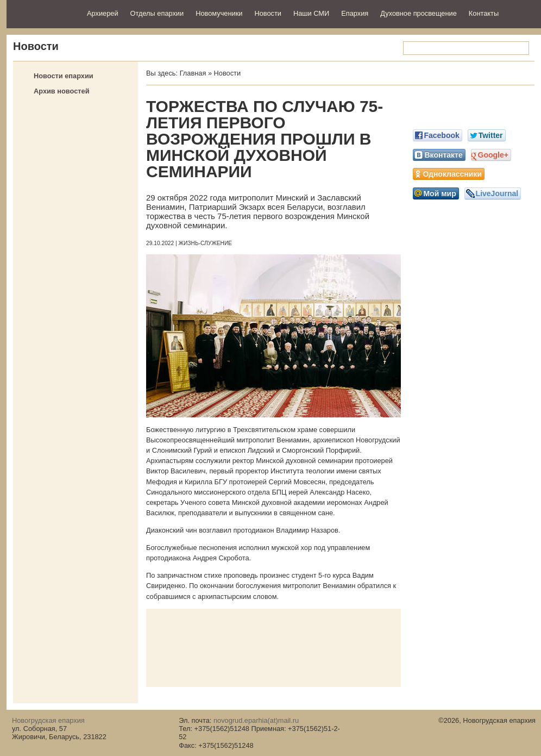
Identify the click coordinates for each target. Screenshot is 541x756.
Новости (268, 13)
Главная (193, 73)
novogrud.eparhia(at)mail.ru (256, 720)
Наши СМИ (311, 13)
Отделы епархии (157, 13)
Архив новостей (62, 91)
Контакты (484, 13)
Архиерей (103, 13)
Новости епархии (64, 76)
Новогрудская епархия (43, 13)
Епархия (355, 13)
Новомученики (219, 13)
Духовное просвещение (419, 13)
